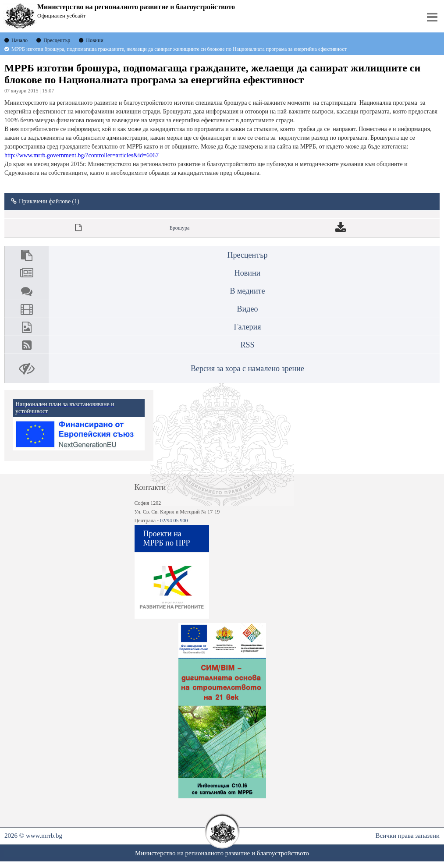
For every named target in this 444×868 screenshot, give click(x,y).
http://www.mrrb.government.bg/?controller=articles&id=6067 (82, 155)
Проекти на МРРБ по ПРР (167, 538)
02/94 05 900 (174, 521)
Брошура (179, 228)
